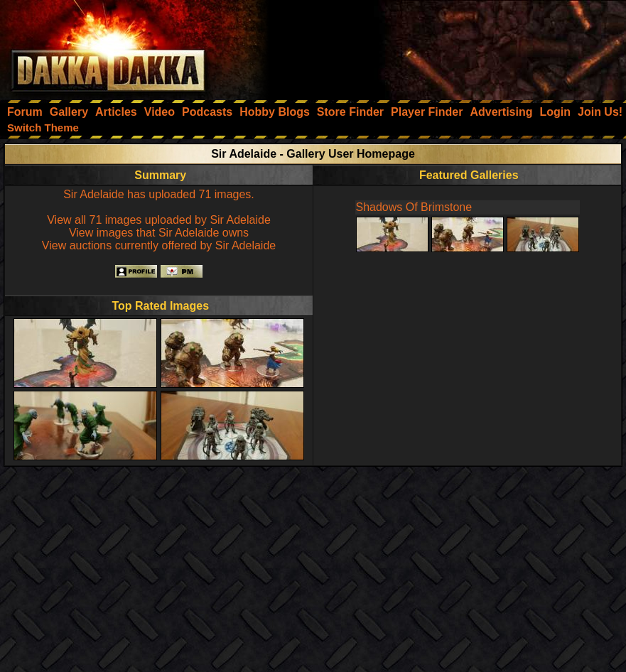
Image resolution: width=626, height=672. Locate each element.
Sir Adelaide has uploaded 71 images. (159, 194)
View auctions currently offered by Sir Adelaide (159, 245)
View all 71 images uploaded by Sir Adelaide (159, 220)
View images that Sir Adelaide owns (159, 233)
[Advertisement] (435, 46)
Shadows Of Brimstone (414, 207)
